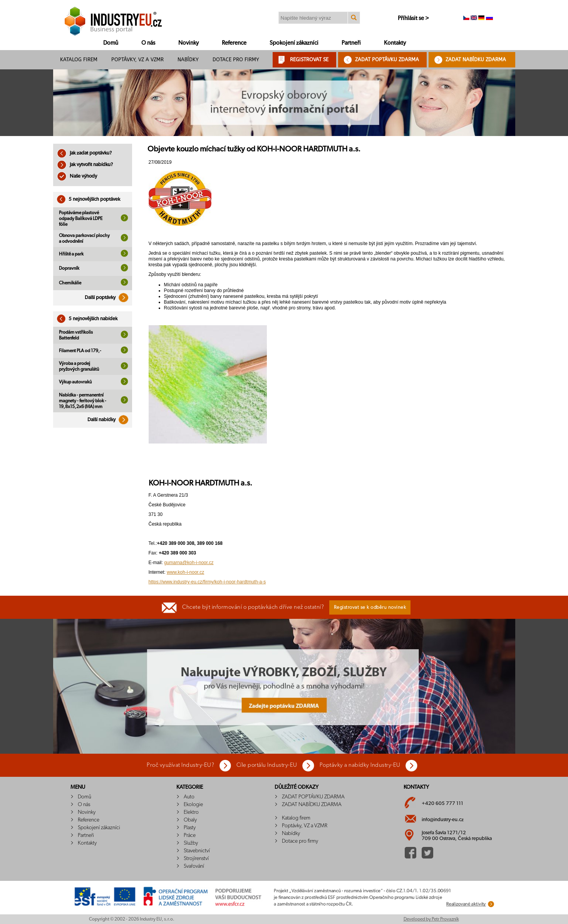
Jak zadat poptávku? (84, 153)
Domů (111, 43)
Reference (234, 43)
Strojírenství (196, 858)
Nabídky (188, 60)
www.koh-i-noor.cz (185, 572)
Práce (190, 835)
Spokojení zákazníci (294, 43)
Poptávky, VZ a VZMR (137, 60)
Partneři (351, 43)
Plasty (190, 828)
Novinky (188, 43)
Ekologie (193, 805)
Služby (191, 843)
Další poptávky (108, 298)
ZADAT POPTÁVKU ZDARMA (387, 60)
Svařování (194, 866)
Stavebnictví (197, 851)
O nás (148, 43)
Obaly (190, 820)
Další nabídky (110, 420)
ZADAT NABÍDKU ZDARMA (476, 60)
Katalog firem (79, 60)
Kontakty (395, 43)
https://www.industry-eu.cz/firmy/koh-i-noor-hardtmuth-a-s (207, 582)
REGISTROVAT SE (309, 60)
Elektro (191, 812)
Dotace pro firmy (236, 60)
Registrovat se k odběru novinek (370, 607)
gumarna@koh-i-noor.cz (189, 563)
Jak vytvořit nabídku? (85, 165)
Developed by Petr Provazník (431, 919)
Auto (189, 797)
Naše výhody (77, 176)
